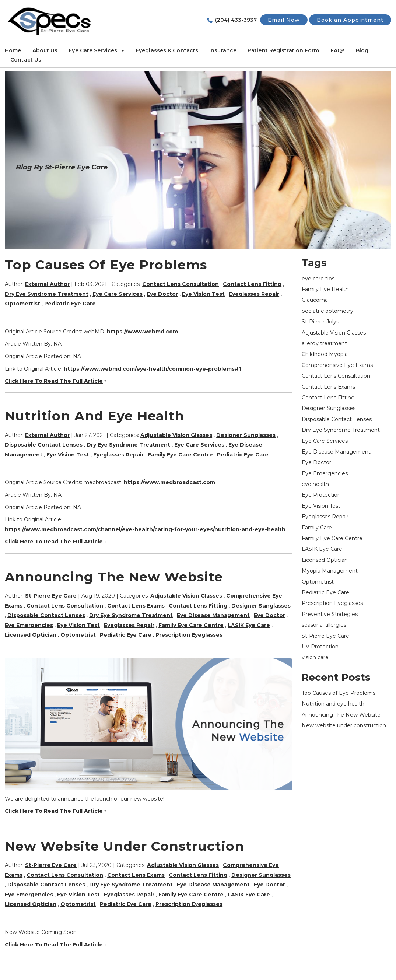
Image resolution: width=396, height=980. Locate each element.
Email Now (284, 20)
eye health (315, 484)
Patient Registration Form (283, 50)
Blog (362, 50)
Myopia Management (330, 571)
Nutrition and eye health (94, 416)
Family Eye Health (325, 289)
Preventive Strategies (330, 614)
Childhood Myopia (325, 354)
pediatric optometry (327, 311)
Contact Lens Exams (136, 606)
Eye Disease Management (213, 615)
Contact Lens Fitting (252, 284)
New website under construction (125, 846)
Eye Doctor (162, 294)
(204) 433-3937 (236, 20)
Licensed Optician (31, 635)
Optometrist (22, 304)
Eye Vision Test (203, 294)
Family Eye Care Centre (180, 455)
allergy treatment (324, 343)
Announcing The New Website (114, 577)
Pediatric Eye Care (70, 304)
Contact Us (26, 60)
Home (13, 50)
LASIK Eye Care (249, 625)
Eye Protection (321, 495)
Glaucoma (315, 300)
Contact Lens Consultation (181, 284)
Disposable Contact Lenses (44, 445)
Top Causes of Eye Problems (106, 265)
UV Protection (320, 647)
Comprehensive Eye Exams (337, 365)
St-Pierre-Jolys (320, 322)
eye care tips (318, 279)
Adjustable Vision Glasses (176, 435)
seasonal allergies (324, 625)
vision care (315, 657)
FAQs (338, 50)
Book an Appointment (350, 20)
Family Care (317, 528)
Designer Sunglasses (246, 435)
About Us (45, 50)
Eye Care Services (93, 50)
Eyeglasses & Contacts (167, 50)
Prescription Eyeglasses (189, 635)
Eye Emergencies (29, 625)
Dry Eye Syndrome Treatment (47, 294)
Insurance (223, 50)
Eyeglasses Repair (254, 294)
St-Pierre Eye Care (325, 636)
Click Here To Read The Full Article (54, 381)
